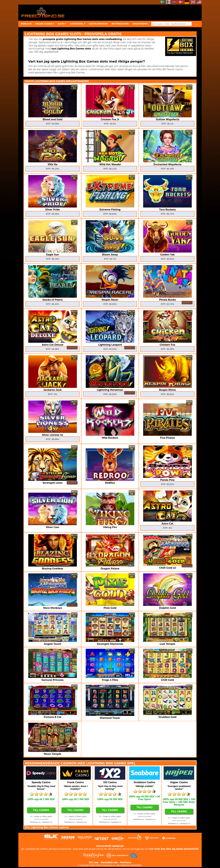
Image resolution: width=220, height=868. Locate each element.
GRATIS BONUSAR (98, 24)
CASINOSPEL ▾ (77, 24)
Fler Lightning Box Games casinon (47, 827)
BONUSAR (26, 24)
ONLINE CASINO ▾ (44, 24)
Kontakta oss (109, 862)
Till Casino (41, 810)
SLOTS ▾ (62, 24)
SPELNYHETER (140, 24)
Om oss (94, 862)
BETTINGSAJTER (120, 24)
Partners (126, 862)
